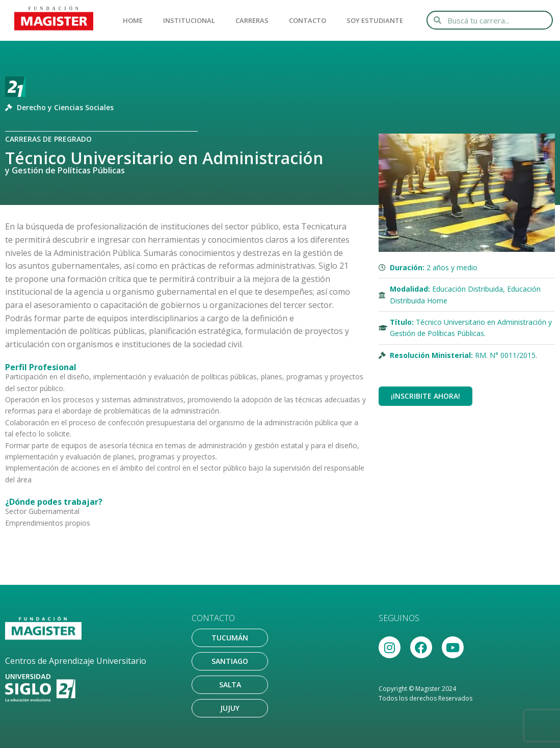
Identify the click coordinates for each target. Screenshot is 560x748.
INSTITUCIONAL (189, 20)
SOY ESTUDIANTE (375, 20)
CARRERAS (252, 20)
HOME (133, 20)
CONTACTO (308, 20)
